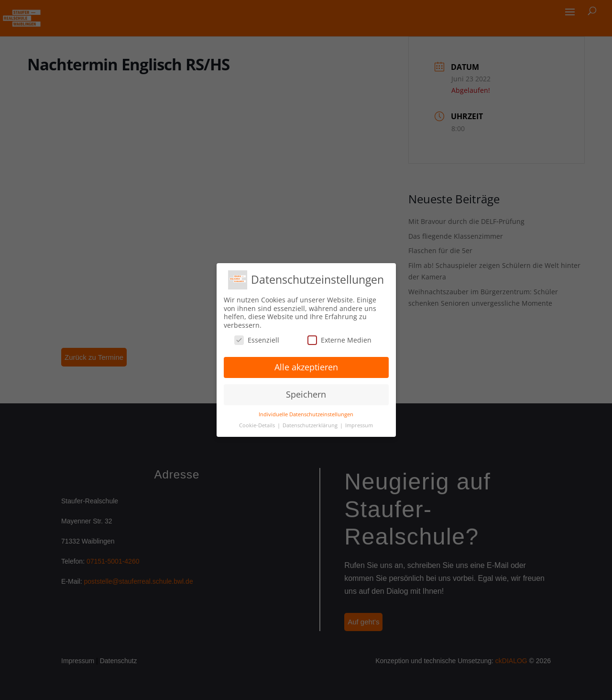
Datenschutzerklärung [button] (311, 425)
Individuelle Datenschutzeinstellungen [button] (306, 414)
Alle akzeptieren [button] (306, 367)
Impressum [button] (359, 425)
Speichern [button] (306, 394)
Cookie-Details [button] (258, 425)
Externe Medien (339, 340)
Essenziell (257, 340)
